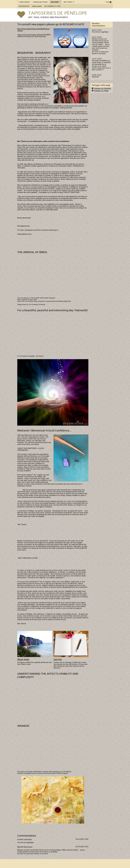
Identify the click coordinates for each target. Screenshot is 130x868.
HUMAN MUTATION (40, 2)
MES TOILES (68, 2)
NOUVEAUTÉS (24, 6)
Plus (109, 2)
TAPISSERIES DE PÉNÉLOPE (58, 13)
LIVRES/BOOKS (24, 2)
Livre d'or (58, 659)
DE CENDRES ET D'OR (52, 6)
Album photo (37, 6)
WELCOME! (55, 2)
